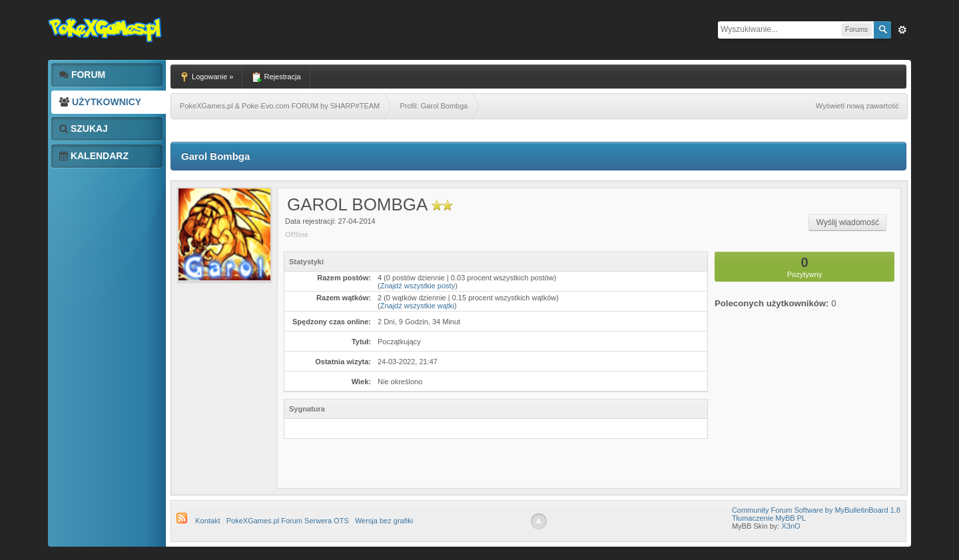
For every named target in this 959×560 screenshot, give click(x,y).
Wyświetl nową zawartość (857, 106)
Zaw (902, 30)
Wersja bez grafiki (384, 521)
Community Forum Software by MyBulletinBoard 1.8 (816, 510)
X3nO (791, 526)
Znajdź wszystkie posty (418, 286)
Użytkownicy (100, 102)
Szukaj (84, 129)
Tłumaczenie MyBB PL (769, 518)
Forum (82, 75)
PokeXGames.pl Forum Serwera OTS (288, 521)
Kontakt (207, 521)
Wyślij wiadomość (847, 222)
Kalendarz (94, 156)
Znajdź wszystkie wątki (417, 306)
